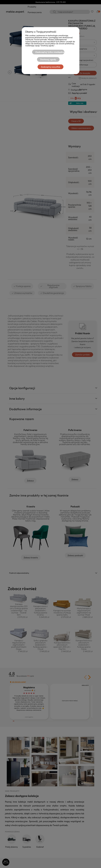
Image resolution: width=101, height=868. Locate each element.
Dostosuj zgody (48, 59)
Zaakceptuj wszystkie (50, 67)
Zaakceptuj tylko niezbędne (49, 52)
